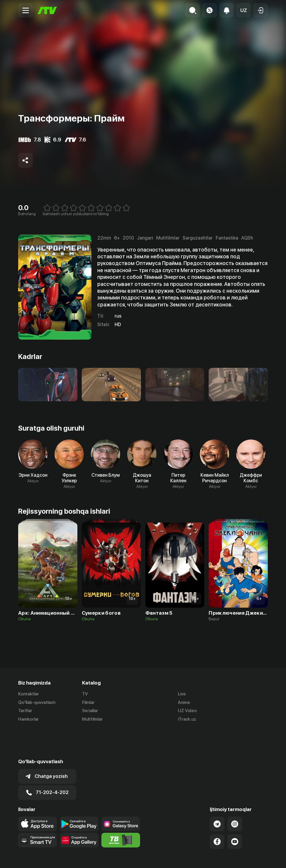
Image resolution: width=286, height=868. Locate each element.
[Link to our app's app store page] (38, 795)
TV (85, 694)
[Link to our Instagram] (235, 795)
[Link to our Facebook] (217, 813)
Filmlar (88, 702)
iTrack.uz (187, 719)
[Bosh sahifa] (47, 10)
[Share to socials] (25, 160)
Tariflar (25, 711)
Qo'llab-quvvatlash (37, 702)
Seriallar (90, 711)
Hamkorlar (29, 719)
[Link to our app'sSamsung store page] (121, 795)
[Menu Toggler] (25, 10)
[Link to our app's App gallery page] (79, 811)
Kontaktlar (29, 694)
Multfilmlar (92, 719)
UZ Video (187, 711)
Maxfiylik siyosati (251, 857)
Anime (184, 702)
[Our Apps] (38, 811)
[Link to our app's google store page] (79, 795)
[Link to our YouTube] (235, 813)
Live (182, 694)
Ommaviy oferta (211, 857)
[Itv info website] (121, 811)
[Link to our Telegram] (217, 795)
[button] (244, 10)
